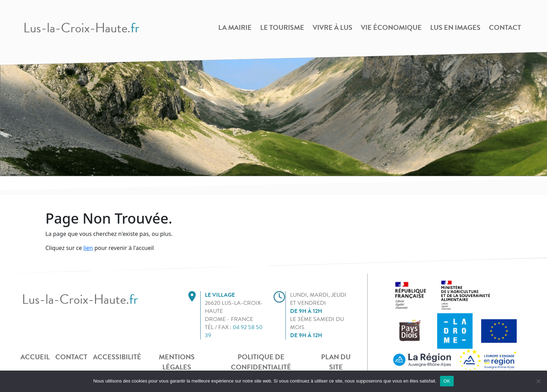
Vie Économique (391, 27)
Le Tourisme (282, 27)
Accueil (35, 357)
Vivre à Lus (332, 27)
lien (88, 248)
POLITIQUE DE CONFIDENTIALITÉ (261, 362)
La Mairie (235, 27)
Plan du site (336, 362)
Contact (505, 27)
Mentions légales (177, 362)
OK (447, 381)
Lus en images (455, 27)
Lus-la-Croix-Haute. (81, 28)
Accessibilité (117, 357)
